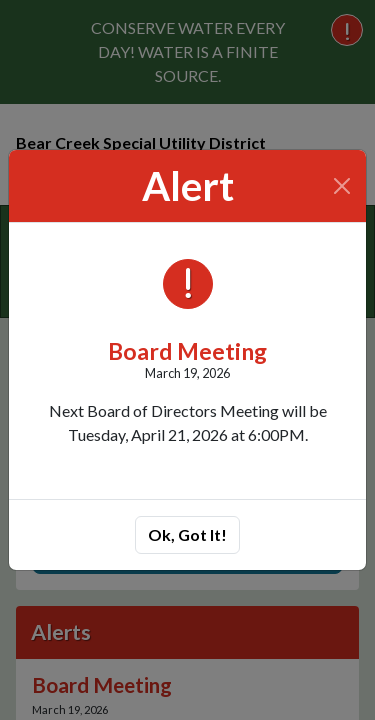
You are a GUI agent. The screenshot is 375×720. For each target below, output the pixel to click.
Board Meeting (187, 351)
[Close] (342, 186)
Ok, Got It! (187, 534)
